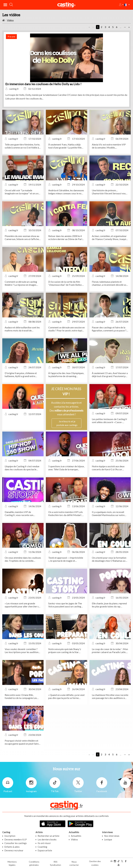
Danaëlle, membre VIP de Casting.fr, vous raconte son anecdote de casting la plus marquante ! (19, 514)
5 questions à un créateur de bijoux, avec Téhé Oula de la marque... (66, 468)
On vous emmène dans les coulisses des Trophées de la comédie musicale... (23, 559)
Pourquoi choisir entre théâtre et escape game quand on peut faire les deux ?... (22, 742)
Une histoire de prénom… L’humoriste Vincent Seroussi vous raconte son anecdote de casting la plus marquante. (110, 192)
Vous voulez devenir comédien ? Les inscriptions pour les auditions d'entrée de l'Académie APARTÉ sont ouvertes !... (22, 651)
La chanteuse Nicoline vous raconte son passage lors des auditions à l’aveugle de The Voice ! (110, 696)
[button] (121, 5)
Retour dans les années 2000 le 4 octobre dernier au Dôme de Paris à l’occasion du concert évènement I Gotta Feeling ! (66, 238)
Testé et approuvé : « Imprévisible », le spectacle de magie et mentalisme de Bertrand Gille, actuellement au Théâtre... (66, 559)
